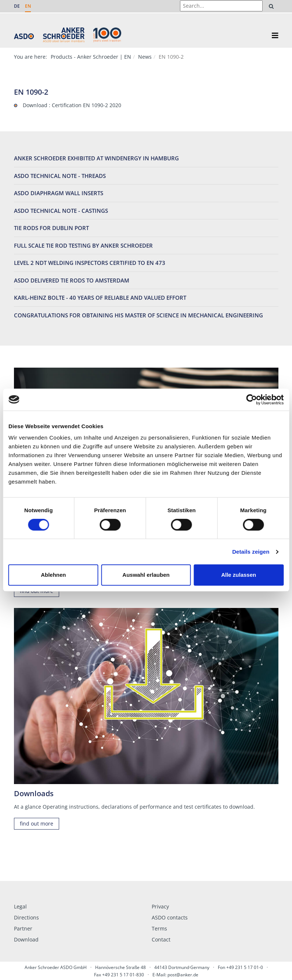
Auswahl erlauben (146, 575)
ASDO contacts (170, 917)
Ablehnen (53, 575)
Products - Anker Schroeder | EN (91, 57)
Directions (26, 917)
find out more (37, 824)
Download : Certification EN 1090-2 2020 (72, 105)
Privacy (160, 906)
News (145, 57)
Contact (161, 939)
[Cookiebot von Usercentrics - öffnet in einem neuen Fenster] (251, 400)
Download (26, 939)
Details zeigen (251, 552)
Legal (20, 906)
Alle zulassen (239, 575)
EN (28, 6)
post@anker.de (183, 975)
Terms (159, 928)
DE (17, 6)
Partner (23, 928)
